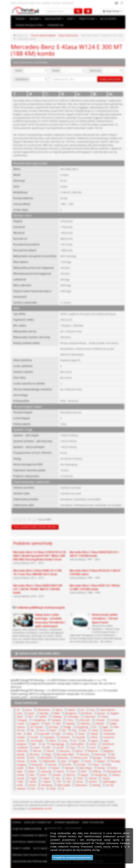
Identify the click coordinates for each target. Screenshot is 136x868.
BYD (19, 711)
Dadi (45, 718)
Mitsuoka (22, 752)
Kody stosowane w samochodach (34, 825)
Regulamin (53, 865)
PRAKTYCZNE (87, 19)
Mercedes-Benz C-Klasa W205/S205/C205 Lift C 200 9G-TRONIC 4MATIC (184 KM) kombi (38, 584)
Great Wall (22, 728)
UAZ (115, 772)
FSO (50, 725)
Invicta (92, 732)
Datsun (111, 718)
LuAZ (52, 742)
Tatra (20, 772)
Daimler (86, 718)
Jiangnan (85, 735)
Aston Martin (102, 705)
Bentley (33, 708)
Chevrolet (65, 715)
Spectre (21, 769)
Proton (49, 759)
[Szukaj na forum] (59, 11)
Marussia (22, 745)
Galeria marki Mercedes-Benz (39, 648)
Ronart (52, 762)
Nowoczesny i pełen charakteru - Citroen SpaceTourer (105, 614)
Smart (95, 765)
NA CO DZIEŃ (107, 19)
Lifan (113, 738)
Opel (19, 755)
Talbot (101, 769)
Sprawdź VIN (67, 825)
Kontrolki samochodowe (29, 832)
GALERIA (35, 19)
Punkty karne (21, 838)
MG (71, 748)
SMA (84, 765)
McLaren (91, 745)
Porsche (21, 759)
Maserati (49, 745)
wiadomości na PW (23, 799)
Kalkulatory (73, 819)
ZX (103, 779)
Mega (104, 745)
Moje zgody (93, 865)
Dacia (34, 718)
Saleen (87, 762)
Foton (39, 725)
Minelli (82, 748)
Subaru (64, 769)
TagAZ (88, 769)
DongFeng (68, 722)
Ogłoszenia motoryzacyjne (30, 851)
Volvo (63, 775)
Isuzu (32, 735)
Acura (28, 705)
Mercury (44, 748)
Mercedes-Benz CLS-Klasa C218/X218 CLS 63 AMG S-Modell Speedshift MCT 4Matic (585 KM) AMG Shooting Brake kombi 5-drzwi (39, 551)
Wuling (37, 779)
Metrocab (59, 748)
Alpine (68, 705)
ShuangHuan (58, 765)
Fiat (19, 725)
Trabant (94, 772)
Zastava (62, 779)
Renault (21, 762)
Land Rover (72, 738)
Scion (19, 765)
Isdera (20, 735)
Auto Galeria (42, 838)
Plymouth (99, 755)
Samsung (100, 762)
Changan (103, 711)
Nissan (80, 752)
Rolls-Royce (37, 762)
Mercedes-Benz (25, 748)
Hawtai (72, 728)
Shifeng (42, 765)
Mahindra (78, 742)
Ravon (94, 759)
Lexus (102, 738)
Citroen (94, 715)
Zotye (93, 779)
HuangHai (22, 732)
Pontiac (113, 755)
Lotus (32, 742)
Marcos (92, 742)
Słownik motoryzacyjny (93, 825)
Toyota (80, 772)
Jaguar (61, 735)
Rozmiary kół (53, 819)
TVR (106, 772)
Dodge (53, 722)
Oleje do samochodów (27, 819)
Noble (92, 752)
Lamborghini (42, 738)
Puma (61, 759)
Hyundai (52, 732)
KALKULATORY (54, 19)
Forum (16, 812)
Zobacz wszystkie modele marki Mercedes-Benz (35, 522)
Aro (79, 705)
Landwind (88, 738)
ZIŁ (83, 779)
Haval (60, 728)
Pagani (31, 755)
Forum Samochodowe (42, 35)
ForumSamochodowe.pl (45, 861)
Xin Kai (49, 779)
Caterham (76, 711)
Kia (105, 735)
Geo (105, 725)
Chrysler (80, 715)
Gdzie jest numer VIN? (37, 812)
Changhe (39, 715)
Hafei (36, 728)
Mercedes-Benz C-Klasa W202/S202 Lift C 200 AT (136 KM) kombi (94, 549)
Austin (20, 708)
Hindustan (86, 728)
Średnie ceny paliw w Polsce (30, 845)
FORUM (21, 19)
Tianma (43, 772)
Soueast (108, 765)
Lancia (57, 738)
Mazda (77, 745)
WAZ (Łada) (106, 775)
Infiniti (65, 732)
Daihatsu (71, 718)
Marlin (105, 742)
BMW (45, 708)
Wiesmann (22, 779)
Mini (92, 748)
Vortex (75, 775)
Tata (112, 769)
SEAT (30, 765)
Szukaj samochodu (110, 79)
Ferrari (112, 722)
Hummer (38, 732)
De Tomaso (23, 722)
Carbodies (60, 711)
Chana (90, 711)
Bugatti (100, 708)
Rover (64, 762)
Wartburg (89, 775)
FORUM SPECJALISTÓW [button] (29, 25)
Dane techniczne (66, 35)
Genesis (93, 725)
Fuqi (59, 725)
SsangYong (49, 769)
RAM (83, 759)
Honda (114, 728)
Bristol (88, 708)
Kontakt (106, 865)
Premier (35, 759)
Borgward (59, 708)
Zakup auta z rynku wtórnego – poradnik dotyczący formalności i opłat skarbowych (50, 616)
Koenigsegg (23, 738)
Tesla (31, 772)
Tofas (68, 772)
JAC (51, 735)
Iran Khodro (107, 732)
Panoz (43, 755)
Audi (117, 705)
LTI (42, 742)
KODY (71, 19)
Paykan (55, 755)
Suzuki (76, 769)
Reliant (107, 759)
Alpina (57, 705)
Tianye (56, 772)
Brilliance (74, 708)
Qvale (72, 759)
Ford (28, 725)
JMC (96, 735)
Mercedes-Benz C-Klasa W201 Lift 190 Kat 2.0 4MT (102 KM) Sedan (95, 583)
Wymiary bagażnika (67, 812)
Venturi (33, 775)
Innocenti (78, 732)
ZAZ (74, 779)
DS (80, 722)
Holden (101, 728)
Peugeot (84, 755)
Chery (52, 715)
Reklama (40, 865)
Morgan (54, 752)
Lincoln (20, 742)
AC (18, 705)
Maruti (35, 745)
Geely (80, 725)
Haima (48, 728)
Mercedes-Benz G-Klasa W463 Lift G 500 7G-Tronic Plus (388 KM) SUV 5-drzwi (40, 568)
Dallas (98, 718)
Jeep (73, 735)
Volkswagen (49, 775)
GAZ (69, 725)
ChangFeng (23, 715)
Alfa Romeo (42, 705)
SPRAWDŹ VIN (54, 25)
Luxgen (64, 742)
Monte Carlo (38, 752)
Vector (20, 775)
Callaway (44, 711)
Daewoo (57, 718)
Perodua (69, 755)
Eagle (90, 722)
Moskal (68, 752)
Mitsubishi (105, 748)
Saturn (114, 762)
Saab (75, 762)
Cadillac (31, 711)
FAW (101, 722)
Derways (40, 722)
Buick (112, 708)
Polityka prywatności (73, 865)
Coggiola (21, 718)
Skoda (73, 765)
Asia (88, 705)
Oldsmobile (107, 752)
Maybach (64, 745)
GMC (115, 725)
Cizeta (106, 715)
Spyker (34, 769)
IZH (42, 735)
